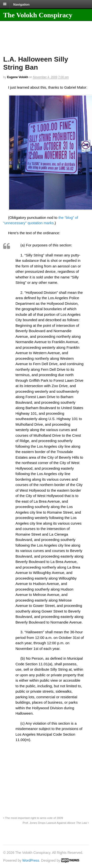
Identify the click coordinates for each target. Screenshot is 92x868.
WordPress (31, 860)
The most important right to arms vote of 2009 (33, 818)
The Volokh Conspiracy (38, 15)
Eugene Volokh (18, 77)
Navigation (21, 4)
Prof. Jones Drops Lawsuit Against (56, 823)
